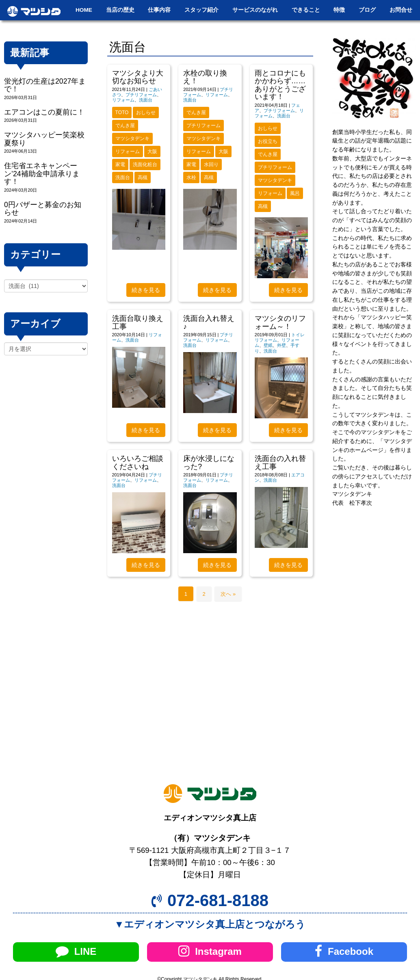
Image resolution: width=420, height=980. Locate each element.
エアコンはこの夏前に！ (44, 112)
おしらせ (146, 112)
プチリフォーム (141, 95)
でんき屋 (125, 125)
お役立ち (268, 141)
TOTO (122, 112)
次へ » (228, 594)
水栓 (191, 177)
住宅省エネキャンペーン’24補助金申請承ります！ (42, 174)
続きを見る (146, 290)
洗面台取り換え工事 (138, 322)
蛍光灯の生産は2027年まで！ (45, 85)
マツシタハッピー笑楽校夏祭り (44, 139)
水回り (211, 164)
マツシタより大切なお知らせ (138, 77)
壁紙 (268, 345)
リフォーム (123, 100)
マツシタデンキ (132, 138)
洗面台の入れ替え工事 (280, 462)
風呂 (295, 193)
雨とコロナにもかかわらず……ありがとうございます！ (280, 85)
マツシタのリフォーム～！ (280, 322)
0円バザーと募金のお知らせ (43, 209)
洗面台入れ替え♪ (209, 322)
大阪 (152, 151)
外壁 (281, 345)
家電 (120, 164)
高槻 (143, 177)
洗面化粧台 (145, 164)
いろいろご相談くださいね (138, 462)
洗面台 (146, 100)
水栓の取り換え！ (205, 77)
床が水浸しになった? (209, 462)
